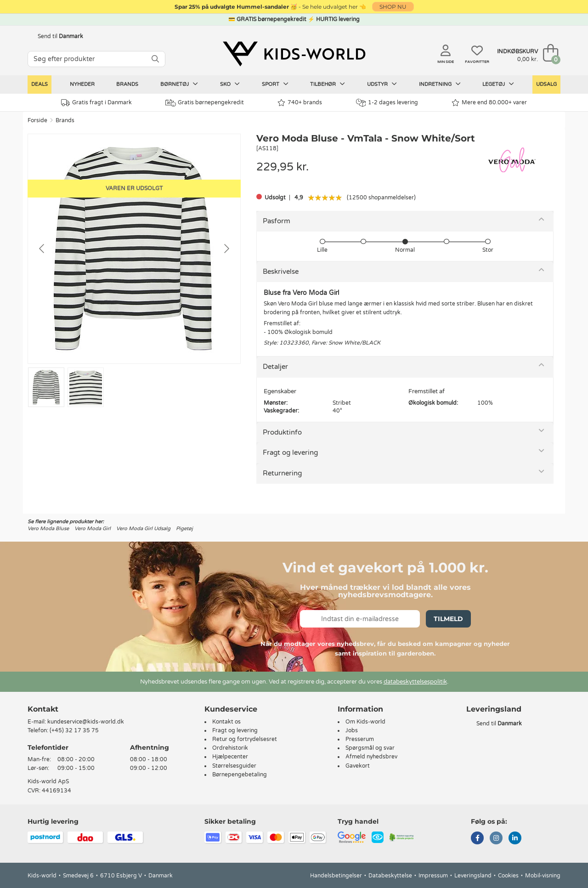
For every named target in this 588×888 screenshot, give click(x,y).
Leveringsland (473, 876)
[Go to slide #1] (46, 387)
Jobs (352, 730)
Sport (275, 84)
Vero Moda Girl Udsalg (143, 529)
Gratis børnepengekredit (205, 103)
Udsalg (546, 84)
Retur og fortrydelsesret (245, 739)
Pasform (277, 221)
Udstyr (382, 84)
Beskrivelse (281, 271)
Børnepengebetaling (240, 775)
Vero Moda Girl (93, 529)
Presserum (360, 739)
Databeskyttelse (390, 876)
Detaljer (275, 367)
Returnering (282, 473)
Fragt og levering (290, 452)
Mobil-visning (543, 876)
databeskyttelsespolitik (415, 682)
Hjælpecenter (230, 757)
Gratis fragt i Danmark (96, 103)
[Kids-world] (294, 54)
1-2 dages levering (387, 103)
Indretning (440, 84)
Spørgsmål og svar (370, 748)
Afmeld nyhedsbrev (371, 757)
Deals (40, 84)
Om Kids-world (365, 722)
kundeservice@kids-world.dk (86, 722)
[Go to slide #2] (86, 387)
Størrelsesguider (234, 766)
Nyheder (82, 84)
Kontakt (43, 709)
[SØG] (155, 59)
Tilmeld (448, 619)
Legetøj (498, 84)
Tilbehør (328, 84)
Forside (37, 120)
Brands (127, 84)
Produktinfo (282, 432)
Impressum (433, 876)
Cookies (508, 876)
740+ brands (300, 103)
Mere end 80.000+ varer (489, 103)
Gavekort (358, 766)
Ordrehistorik (230, 748)
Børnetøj (179, 84)
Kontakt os (226, 722)
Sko (230, 84)
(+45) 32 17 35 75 (74, 730)
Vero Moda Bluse (48, 529)
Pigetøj (184, 529)
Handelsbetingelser (336, 876)
